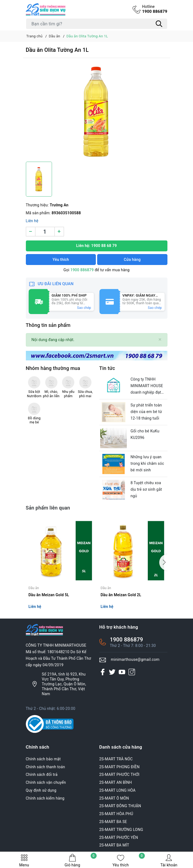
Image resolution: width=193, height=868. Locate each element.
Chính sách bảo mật (43, 759)
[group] (97, 111)
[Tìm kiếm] (159, 24)
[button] (163, 562)
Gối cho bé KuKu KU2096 (145, 434)
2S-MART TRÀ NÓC (116, 759)
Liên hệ (32, 221)
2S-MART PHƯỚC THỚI (120, 774)
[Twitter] (112, 672)
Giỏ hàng (80, 861)
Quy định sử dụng (41, 790)
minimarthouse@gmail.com (135, 659)
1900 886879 (155, 9)
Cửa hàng (132, 260)
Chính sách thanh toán (45, 767)
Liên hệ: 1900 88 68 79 (97, 246)
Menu (24, 861)
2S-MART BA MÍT (114, 845)
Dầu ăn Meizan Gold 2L (121, 595)
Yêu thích (128, 861)
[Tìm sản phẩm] (97, 24)
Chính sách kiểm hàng (45, 798)
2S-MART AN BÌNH (116, 782)
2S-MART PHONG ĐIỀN (120, 767)
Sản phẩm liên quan (48, 508)
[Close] (160, 340)
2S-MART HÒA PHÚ (116, 814)
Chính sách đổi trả (42, 774)
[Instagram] (132, 672)
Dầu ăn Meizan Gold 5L (49, 595)
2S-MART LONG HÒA (118, 790)
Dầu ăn (34, 588)
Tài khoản (169, 861)
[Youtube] (122, 672)
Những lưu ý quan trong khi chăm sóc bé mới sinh (147, 463)
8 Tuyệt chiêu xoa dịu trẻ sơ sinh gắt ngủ (146, 489)
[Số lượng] (45, 232)
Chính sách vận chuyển (46, 782)
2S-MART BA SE (113, 822)
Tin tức (107, 368)
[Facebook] (103, 672)
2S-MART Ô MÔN (114, 798)
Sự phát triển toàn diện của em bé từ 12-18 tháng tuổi (146, 412)
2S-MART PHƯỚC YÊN (119, 837)
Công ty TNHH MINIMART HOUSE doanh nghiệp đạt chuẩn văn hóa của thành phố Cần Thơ (147, 386)
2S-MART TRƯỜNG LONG (121, 830)
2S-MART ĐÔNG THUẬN (120, 806)
